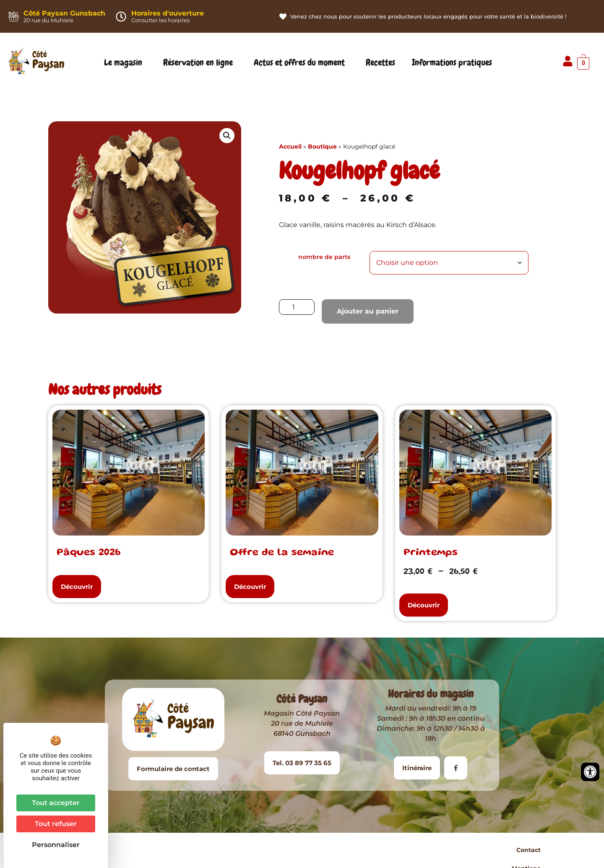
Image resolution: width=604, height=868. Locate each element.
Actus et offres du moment (301, 63)
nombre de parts (324, 257)
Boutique (322, 146)
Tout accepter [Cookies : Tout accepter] (56, 803)
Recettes (380, 63)
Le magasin (125, 63)
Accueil (290, 146)
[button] (227, 136)
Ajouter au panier (368, 311)
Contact (266, 850)
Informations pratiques (454, 63)
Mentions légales (317, 850)
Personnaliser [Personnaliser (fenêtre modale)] (56, 845)
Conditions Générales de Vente (403, 850)
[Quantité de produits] (297, 307)
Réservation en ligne (200, 63)
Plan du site (481, 850)
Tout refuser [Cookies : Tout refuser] (56, 824)
